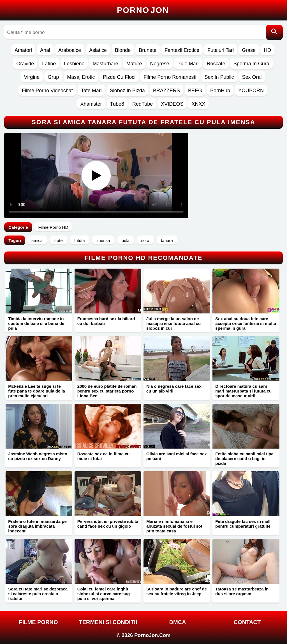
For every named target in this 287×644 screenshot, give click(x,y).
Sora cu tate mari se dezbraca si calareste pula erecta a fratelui (38, 594)
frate (59, 240)
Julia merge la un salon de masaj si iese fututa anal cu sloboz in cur (173, 323)
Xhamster (91, 104)
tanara (167, 240)
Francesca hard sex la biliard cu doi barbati (106, 321)
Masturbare (105, 64)
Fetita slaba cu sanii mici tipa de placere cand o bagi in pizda (244, 459)
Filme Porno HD (53, 227)
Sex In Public (219, 77)
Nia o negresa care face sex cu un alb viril (174, 389)
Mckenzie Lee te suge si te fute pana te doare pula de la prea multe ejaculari (37, 391)
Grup (53, 77)
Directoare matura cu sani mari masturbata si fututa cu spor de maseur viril (243, 391)
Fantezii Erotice (182, 50)
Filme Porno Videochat (47, 91)
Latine (49, 64)
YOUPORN (251, 91)
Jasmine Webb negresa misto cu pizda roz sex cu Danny (38, 456)
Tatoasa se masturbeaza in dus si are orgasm (242, 591)
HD (267, 50)
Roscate (216, 64)
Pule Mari (188, 64)
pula (126, 240)
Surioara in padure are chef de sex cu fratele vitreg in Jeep (177, 591)
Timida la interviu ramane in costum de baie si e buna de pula (36, 323)
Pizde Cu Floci (119, 77)
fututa (80, 240)
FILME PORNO (39, 622)
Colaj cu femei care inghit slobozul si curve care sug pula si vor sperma (104, 594)
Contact (247, 622)
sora (145, 240)
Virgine (32, 77)
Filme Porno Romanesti (170, 77)
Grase (249, 50)
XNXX (198, 104)
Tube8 (117, 104)
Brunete (148, 50)
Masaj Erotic (81, 77)
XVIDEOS (172, 104)
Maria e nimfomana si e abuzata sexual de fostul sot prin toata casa (174, 526)
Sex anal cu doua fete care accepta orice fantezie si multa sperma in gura (246, 323)
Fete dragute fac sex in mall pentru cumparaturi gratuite (243, 524)
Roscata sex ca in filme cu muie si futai (104, 456)
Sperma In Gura (251, 64)
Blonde (123, 50)
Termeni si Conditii (108, 622)
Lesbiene (74, 64)
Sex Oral (252, 77)
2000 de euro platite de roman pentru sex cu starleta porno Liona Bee (107, 391)
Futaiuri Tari (221, 50)
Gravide (25, 64)
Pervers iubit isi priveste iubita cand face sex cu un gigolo (108, 524)
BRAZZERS (166, 91)
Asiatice (98, 50)
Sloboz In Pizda (127, 91)
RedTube (143, 104)
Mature (134, 64)
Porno (143, 10)
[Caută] (274, 32)
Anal (45, 50)
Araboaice (70, 50)
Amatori (23, 50)
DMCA (178, 622)
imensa (103, 240)
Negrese (160, 64)
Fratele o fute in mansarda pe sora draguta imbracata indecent (37, 526)
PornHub (220, 91)
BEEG (195, 91)
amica (37, 240)
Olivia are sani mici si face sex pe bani (177, 456)
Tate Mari (91, 91)
